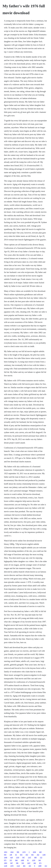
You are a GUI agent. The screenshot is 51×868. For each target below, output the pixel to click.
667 (11, 863)
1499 (22, 860)
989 (35, 857)
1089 (40, 866)
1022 (12, 852)
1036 (34, 852)
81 (28, 860)
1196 (44, 855)
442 (35, 863)
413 (46, 866)
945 (5, 855)
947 (23, 857)
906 (18, 852)
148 (11, 855)
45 (16, 855)
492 (32, 855)
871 (40, 863)
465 (24, 866)
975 (5, 860)
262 (38, 855)
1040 (6, 857)
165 (30, 866)
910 (23, 863)
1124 (18, 866)
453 (27, 855)
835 (21, 855)
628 (11, 857)
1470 (12, 866)
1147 (29, 857)
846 (16, 860)
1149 (5, 866)
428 (40, 852)
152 (41, 857)
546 (40, 860)
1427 (29, 863)
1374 (24, 852)
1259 (34, 860)
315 (11, 860)
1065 (6, 863)
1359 (17, 857)
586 (17, 863)
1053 (6, 852)
